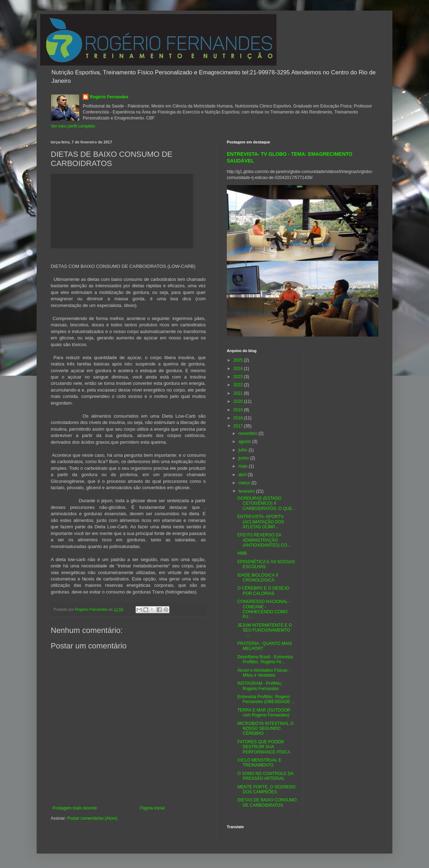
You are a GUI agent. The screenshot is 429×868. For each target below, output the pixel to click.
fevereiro (247, 491)
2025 (239, 360)
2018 (239, 418)
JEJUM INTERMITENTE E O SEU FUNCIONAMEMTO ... (266, 630)
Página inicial (152, 808)
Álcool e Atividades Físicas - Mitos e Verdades (264, 673)
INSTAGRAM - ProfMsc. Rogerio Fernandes (260, 686)
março (245, 483)
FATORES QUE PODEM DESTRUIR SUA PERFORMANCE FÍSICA (264, 747)
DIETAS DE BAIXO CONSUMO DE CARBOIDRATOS (267, 802)
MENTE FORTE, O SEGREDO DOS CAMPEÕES (266, 789)
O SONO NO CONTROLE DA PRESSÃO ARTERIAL (265, 776)
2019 (239, 410)
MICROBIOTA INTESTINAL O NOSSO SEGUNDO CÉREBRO (265, 729)
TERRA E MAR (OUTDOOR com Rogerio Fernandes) (264, 713)
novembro (248, 433)
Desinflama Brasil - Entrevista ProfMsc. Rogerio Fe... (265, 659)
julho (244, 450)
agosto (245, 442)
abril (243, 475)
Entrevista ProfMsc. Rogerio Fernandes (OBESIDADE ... (266, 699)
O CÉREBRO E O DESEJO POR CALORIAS (263, 591)
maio (244, 466)
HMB (242, 553)
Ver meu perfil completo (73, 126)
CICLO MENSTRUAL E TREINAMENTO (259, 763)
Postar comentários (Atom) (92, 818)
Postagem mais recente (75, 808)
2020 (239, 401)
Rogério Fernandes (109, 97)
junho (244, 458)
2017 (239, 426)
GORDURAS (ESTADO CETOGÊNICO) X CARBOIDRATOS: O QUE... (266, 503)
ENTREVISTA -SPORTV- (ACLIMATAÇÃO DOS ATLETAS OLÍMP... (261, 522)
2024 (239, 369)
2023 (239, 377)
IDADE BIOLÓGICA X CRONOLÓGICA (258, 578)
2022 (239, 385)
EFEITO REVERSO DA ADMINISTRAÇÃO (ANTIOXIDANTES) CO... (264, 540)
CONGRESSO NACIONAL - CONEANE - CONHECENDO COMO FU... (264, 609)
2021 (239, 393)
